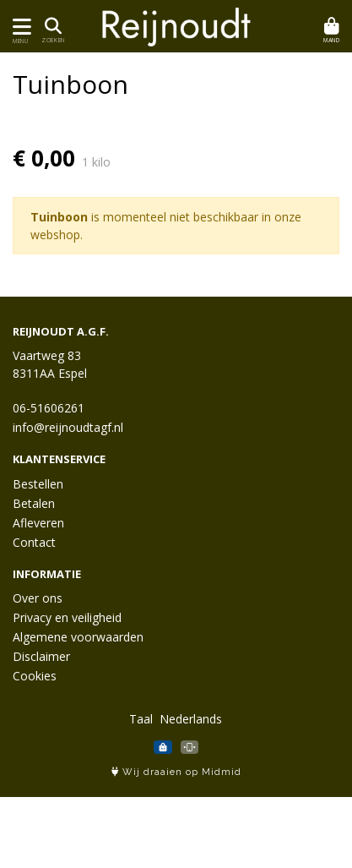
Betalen (34, 503)
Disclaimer (41, 656)
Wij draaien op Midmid (176, 772)
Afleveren (38, 523)
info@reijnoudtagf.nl (68, 427)
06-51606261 (49, 408)
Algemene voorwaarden (78, 637)
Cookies (35, 676)
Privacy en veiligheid (67, 617)
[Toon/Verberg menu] (19, 27)
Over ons (38, 598)
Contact (34, 542)
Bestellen (38, 484)
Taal (141, 719)
